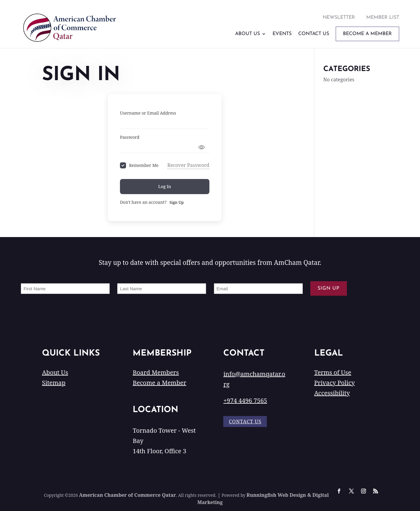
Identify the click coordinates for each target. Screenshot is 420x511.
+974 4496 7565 (245, 400)
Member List (383, 18)
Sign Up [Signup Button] (177, 202)
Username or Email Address (148, 113)
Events (282, 34)
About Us (247, 34)
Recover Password (188, 165)
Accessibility (332, 393)
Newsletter (339, 18)
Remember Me (144, 165)
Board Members (156, 372)
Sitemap (54, 383)
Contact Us (314, 34)
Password (130, 137)
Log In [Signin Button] (165, 186)
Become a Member (159, 383)
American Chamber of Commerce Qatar (127, 495)
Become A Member (367, 34)
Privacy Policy (334, 383)
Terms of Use (333, 372)
